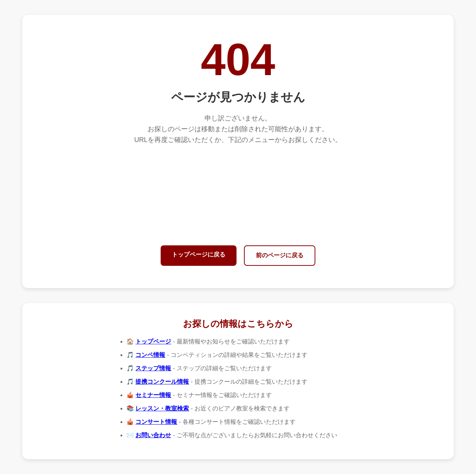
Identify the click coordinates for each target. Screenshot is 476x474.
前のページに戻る (280, 255)
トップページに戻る (199, 254)
